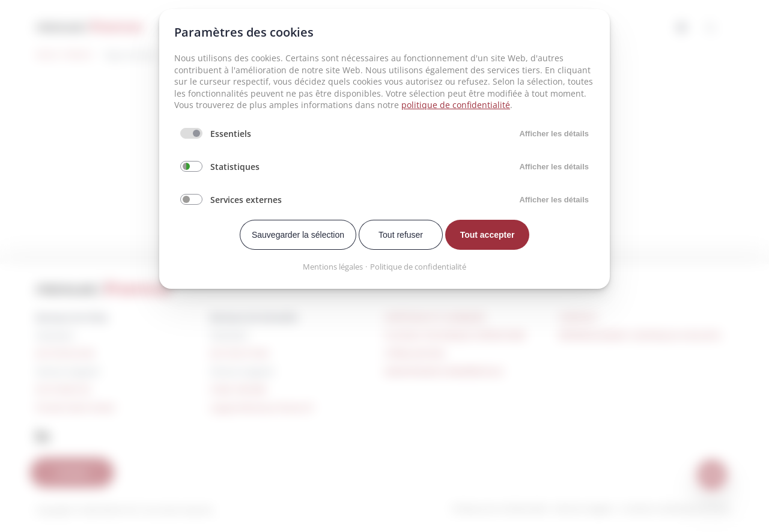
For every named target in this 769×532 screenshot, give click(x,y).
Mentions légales (333, 267)
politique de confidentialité (456, 105)
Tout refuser (401, 235)
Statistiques (235, 167)
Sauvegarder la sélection (298, 235)
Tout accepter (488, 235)
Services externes (246, 200)
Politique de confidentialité (418, 267)
